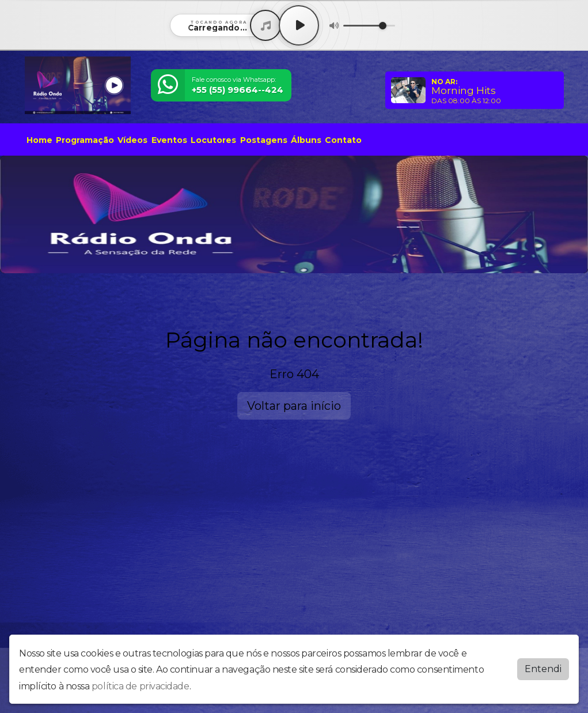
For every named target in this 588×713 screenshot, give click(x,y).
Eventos (169, 140)
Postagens (264, 140)
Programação (85, 140)
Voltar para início (294, 406)
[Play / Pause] (299, 25)
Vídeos (132, 140)
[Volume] (369, 26)
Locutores (213, 140)
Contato (343, 140)
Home (39, 140)
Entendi (543, 669)
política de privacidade (141, 686)
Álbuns (306, 140)
